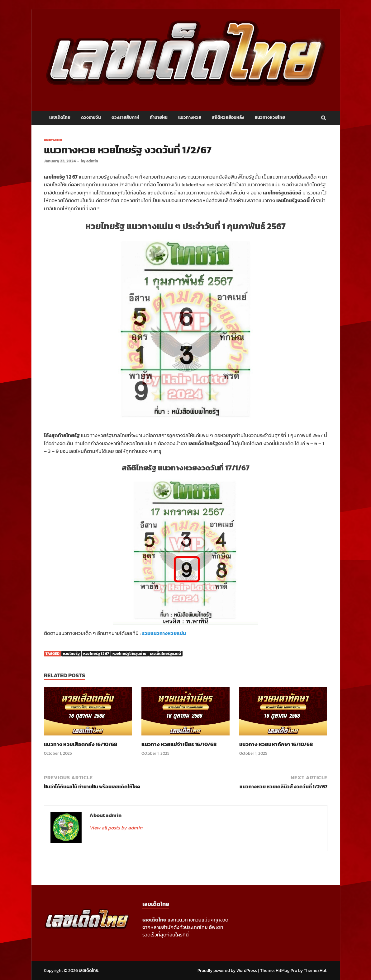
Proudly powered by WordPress (227, 971)
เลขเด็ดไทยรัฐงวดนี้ (165, 654)
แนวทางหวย (190, 117)
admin (92, 161)
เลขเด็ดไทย (60, 117)
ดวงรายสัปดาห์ (125, 117)
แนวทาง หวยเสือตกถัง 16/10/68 (81, 744)
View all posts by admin (119, 828)
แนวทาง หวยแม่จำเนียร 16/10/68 (179, 744)
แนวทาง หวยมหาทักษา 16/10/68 (276, 744)
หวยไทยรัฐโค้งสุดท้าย (129, 654)
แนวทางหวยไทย (270, 117)
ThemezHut (315, 971)
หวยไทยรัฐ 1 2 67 (96, 654)
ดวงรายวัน (91, 117)
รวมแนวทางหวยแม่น (164, 633)
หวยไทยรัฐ (71, 654)
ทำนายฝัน (159, 117)
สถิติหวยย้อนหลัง (228, 117)
